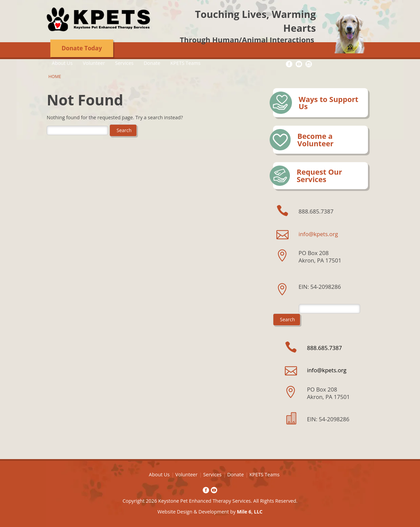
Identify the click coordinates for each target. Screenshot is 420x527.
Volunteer (94, 63)
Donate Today (82, 48)
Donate (152, 63)
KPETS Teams (185, 63)
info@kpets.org (318, 234)
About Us (62, 63)
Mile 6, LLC (250, 512)
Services (125, 63)
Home (55, 77)
